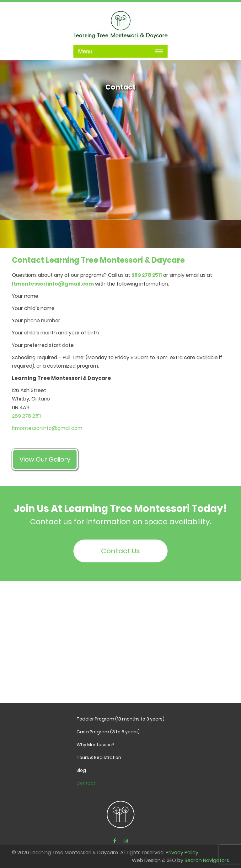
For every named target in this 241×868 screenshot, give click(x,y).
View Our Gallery (45, 459)
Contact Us (120, 551)
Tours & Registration (99, 757)
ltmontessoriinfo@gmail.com (53, 284)
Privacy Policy (182, 852)
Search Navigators (207, 860)
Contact (86, 783)
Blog (81, 770)
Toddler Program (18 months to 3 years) (120, 719)
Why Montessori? (95, 745)
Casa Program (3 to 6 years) (108, 732)
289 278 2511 (147, 275)
